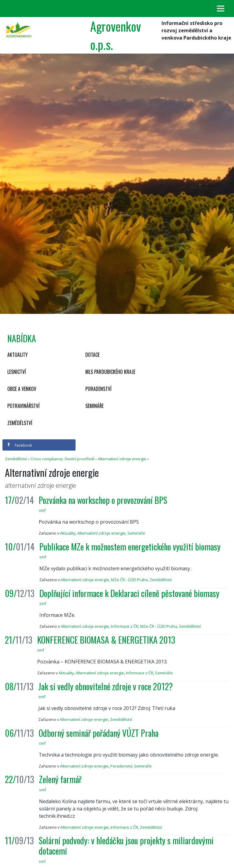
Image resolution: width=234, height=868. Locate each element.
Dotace (92, 355)
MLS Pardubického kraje (110, 372)
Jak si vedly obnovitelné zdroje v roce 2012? (106, 686)
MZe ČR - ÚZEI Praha (129, 580)
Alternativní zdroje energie (122, 459)
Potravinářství (23, 406)
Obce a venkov (22, 389)
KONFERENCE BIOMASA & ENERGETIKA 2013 (106, 640)
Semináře (94, 406)
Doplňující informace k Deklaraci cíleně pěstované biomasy (129, 593)
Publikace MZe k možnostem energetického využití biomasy (130, 547)
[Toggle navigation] (221, 9)
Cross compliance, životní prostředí (62, 459)
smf (42, 510)
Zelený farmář (60, 779)
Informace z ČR (125, 626)
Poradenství (98, 389)
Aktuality (18, 355)
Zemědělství (20, 423)
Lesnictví (17, 372)
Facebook (19, 445)
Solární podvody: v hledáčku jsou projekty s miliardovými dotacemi (126, 846)
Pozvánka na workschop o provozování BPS (103, 500)
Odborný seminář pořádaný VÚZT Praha (99, 733)
